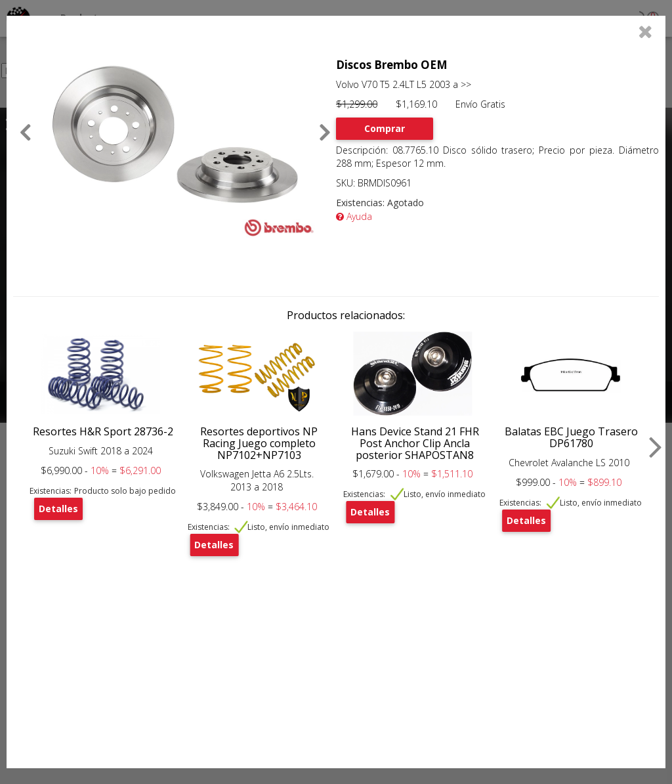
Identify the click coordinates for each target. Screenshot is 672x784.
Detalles (58, 509)
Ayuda (354, 216)
